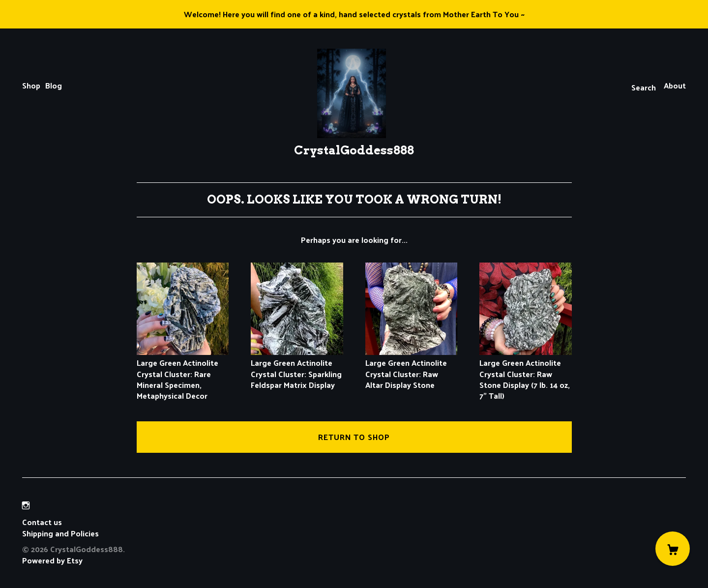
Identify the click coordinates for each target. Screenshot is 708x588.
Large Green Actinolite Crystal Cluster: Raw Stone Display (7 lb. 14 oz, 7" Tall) (526, 374)
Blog (54, 85)
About (675, 85)
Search (644, 87)
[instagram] (26, 505)
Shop (31, 85)
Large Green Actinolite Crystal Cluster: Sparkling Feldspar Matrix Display (297, 368)
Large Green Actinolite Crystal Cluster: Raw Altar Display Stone (412, 368)
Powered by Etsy (52, 560)
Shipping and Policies (60, 533)
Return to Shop (354, 437)
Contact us (42, 522)
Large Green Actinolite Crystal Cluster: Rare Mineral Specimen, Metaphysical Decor (183, 374)
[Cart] (673, 549)
